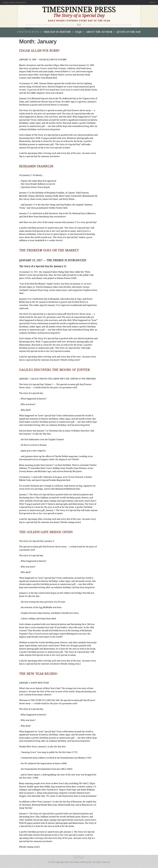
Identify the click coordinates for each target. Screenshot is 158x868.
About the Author (99, 32)
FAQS (78, 32)
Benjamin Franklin (36, 166)
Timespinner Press (79, 9)
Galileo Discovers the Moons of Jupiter (54, 370)
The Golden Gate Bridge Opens (46, 532)
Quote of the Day (129, 32)
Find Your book (28, 32)
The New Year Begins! (38, 673)
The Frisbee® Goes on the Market (49, 250)
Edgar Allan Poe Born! (39, 50)
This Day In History (57, 32)
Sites (151, 2)
